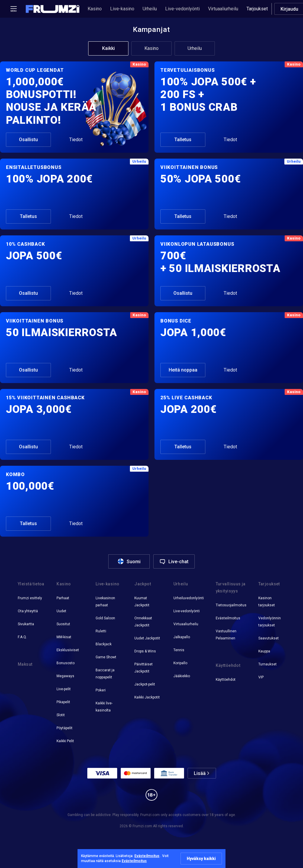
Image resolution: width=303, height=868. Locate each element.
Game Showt (106, 657)
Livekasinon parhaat (105, 602)
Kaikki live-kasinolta (104, 707)
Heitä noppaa (183, 370)
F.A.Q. (22, 637)
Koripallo (180, 663)
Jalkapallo (182, 637)
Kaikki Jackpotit (147, 697)
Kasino (95, 9)
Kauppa (264, 651)
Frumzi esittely (30, 598)
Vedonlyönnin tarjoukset (270, 622)
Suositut (63, 624)
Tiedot (76, 140)
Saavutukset (269, 638)
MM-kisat (64, 637)
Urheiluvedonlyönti (189, 598)
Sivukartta (26, 624)
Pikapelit (63, 702)
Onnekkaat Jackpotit (143, 622)
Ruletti (101, 631)
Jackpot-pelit (145, 684)
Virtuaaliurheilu (223, 9)
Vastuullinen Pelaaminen (226, 635)
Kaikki (108, 48)
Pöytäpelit (65, 728)
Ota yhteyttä (28, 611)
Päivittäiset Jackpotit (144, 668)
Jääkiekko (182, 676)
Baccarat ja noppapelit (105, 674)
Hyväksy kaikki (201, 859)
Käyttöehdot (226, 680)
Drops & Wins (145, 651)
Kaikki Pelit (65, 741)
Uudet (61, 611)
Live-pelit (64, 689)
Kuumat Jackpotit (142, 602)
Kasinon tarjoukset (267, 602)
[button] (53, 9)
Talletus (183, 140)
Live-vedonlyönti (182, 9)
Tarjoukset (257, 9)
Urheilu (150, 9)
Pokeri (101, 690)
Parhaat (63, 598)
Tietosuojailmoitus (231, 605)
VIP (261, 677)
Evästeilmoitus (228, 618)
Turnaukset (267, 664)
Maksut (25, 664)
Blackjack (104, 644)
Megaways (65, 676)
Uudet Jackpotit (147, 638)
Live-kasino (122, 9)
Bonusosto (66, 663)
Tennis (179, 650)
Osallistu (28, 140)
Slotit (61, 715)
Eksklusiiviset (68, 650)
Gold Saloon (105, 618)
